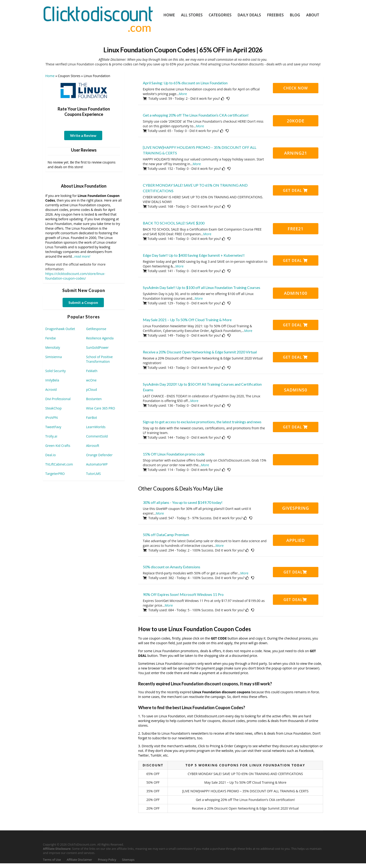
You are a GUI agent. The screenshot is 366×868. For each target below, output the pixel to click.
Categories (220, 15)
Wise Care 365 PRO (101, 408)
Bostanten (94, 399)
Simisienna (54, 357)
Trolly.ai (51, 436)
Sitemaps (128, 860)
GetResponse (96, 329)
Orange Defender (99, 455)
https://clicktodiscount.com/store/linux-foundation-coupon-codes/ (75, 276)
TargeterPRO (55, 474)
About (313, 15)
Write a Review (83, 135)
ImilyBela (52, 380)
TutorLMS (93, 474)
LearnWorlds (96, 427)
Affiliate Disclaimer (79, 860)
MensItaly (53, 347)
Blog (295, 15)
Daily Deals (249, 15)
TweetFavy (53, 427)
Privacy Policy (107, 860)
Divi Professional (58, 399)
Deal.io (51, 455)
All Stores (192, 15)
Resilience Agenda (100, 338)
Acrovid (51, 390)
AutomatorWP (97, 464)
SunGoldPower (97, 347)
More (183, 94)
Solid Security (55, 371)
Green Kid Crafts (58, 446)
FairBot (92, 418)
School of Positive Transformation (99, 359)
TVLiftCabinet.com (59, 464)
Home (169, 15)
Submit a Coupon (83, 302)
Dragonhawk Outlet (60, 329)
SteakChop (53, 408)
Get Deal (295, 190)
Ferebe (51, 338)
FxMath (92, 371)
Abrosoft (93, 446)
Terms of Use (52, 860)
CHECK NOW (296, 88)
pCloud (92, 390)
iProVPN (51, 418)
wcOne (91, 380)
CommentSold (97, 436)
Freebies (275, 15)
